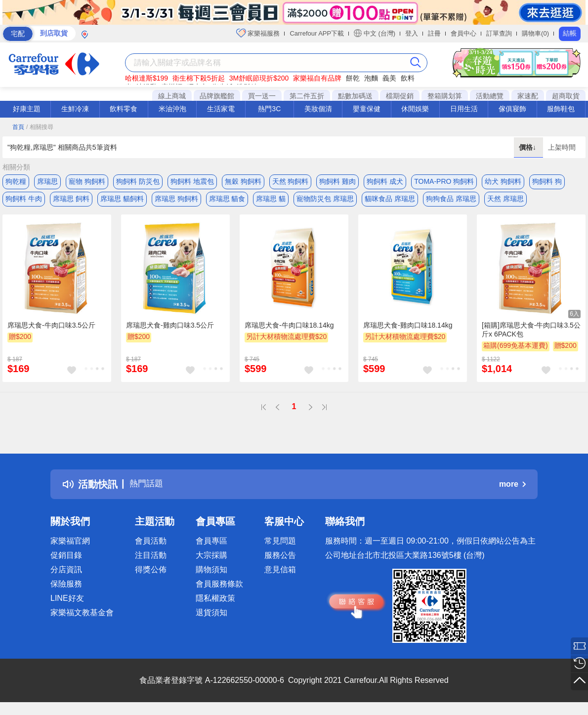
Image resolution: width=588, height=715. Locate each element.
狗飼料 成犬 (385, 181)
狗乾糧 (16, 181)
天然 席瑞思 (505, 201)
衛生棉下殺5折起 (199, 78)
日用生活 (464, 109)
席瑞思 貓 (271, 201)
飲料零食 (124, 109)
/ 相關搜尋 (40, 127)
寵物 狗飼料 (87, 181)
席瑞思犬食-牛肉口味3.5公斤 (51, 330)
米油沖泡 (172, 109)
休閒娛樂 (415, 109)
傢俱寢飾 (512, 109)
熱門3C (269, 109)
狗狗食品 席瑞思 (451, 201)
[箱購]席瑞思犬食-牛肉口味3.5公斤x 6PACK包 (531, 334)
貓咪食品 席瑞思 (390, 201)
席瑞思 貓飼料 (122, 201)
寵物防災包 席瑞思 (325, 201)
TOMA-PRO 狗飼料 (444, 181)
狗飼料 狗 (547, 181)
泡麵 (371, 78)
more (512, 489)
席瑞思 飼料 (71, 201)
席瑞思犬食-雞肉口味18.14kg (408, 330)
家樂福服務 (258, 33)
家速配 (528, 96)
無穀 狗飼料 (243, 181)
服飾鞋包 (561, 109)
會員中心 (463, 33)
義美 (389, 78)
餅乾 (353, 78)
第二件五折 (307, 96)
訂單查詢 (499, 33)
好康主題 (27, 109)
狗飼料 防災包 (138, 181)
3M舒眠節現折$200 (259, 78)
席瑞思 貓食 (227, 201)
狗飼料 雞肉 (337, 181)
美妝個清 (318, 109)
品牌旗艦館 (217, 96)
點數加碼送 (355, 96)
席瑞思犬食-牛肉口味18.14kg (289, 330)
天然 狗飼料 (291, 181)
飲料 (408, 78)
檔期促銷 (400, 96)
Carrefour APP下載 (317, 33)
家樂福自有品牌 (317, 78)
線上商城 (172, 96)
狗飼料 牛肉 (24, 201)
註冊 (434, 33)
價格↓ (528, 147)
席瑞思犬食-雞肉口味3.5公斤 (170, 330)
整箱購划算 (445, 96)
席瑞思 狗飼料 (176, 201)
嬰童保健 (367, 109)
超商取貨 (566, 96)
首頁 (18, 127)
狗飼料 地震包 (192, 181)
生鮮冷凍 (75, 109)
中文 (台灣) (375, 33)
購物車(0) (535, 33)
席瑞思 (47, 181)
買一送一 (262, 96)
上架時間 (562, 147)
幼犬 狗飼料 (503, 181)
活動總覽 (490, 96)
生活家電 (221, 109)
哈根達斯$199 (147, 78)
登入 (412, 33)
